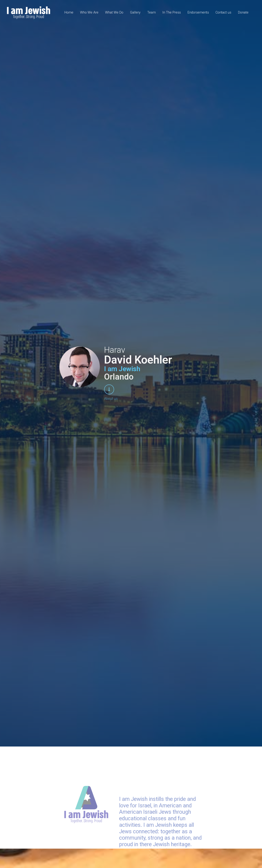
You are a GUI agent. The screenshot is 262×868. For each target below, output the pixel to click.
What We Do (114, 12)
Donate (243, 12)
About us (111, 398)
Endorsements (198, 12)
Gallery (135, 12)
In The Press (172, 12)
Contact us (223, 12)
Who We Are (89, 12)
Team (151, 12)
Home (69, 12)
